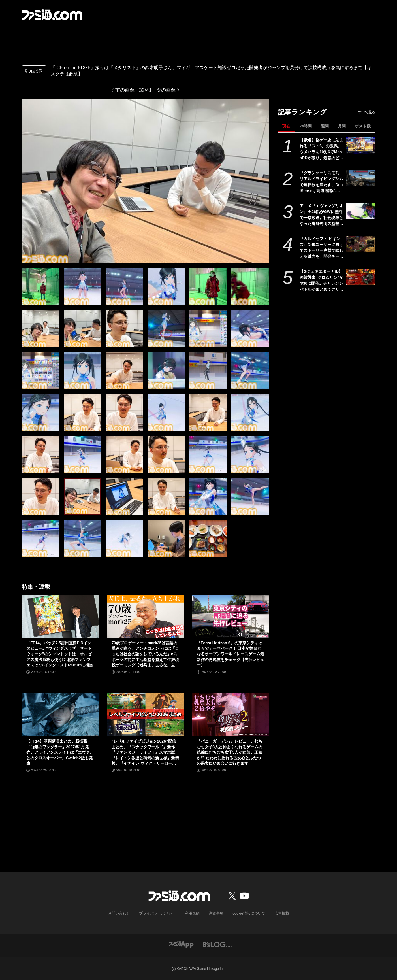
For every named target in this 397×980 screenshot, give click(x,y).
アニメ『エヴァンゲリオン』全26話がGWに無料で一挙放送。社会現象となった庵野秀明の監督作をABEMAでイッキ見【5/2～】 (321, 215)
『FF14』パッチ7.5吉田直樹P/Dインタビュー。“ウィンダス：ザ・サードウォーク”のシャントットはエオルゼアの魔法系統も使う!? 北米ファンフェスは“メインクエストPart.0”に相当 (60, 654)
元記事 (33, 71)
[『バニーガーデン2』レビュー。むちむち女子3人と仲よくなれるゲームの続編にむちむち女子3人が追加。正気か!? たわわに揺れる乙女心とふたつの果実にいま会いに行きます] (231, 715)
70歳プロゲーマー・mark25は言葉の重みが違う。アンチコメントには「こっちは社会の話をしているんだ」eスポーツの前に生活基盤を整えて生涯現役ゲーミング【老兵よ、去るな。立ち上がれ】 (145, 654)
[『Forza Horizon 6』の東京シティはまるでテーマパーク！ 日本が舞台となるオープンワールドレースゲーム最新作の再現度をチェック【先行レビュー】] (231, 616)
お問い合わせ (123, 913)
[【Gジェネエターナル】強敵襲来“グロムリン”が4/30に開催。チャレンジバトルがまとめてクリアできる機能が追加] (361, 277)
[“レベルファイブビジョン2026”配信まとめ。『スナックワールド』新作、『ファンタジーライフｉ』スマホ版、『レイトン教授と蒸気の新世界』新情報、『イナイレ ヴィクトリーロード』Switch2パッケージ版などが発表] (145, 715)
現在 (286, 126)
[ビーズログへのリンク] (218, 944)
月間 (342, 126)
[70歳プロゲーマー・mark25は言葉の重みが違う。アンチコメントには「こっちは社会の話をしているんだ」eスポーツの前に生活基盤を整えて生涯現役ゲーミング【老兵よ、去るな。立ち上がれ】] (145, 616)
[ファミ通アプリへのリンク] (181, 944)
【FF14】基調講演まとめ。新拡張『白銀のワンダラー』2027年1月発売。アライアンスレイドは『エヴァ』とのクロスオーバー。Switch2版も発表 (60, 752)
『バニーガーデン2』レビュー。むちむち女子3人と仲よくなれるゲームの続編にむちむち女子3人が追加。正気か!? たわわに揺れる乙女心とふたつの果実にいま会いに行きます (230, 752)
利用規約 (193, 913)
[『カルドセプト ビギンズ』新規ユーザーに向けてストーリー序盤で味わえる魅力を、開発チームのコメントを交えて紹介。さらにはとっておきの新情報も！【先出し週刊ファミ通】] (361, 244)
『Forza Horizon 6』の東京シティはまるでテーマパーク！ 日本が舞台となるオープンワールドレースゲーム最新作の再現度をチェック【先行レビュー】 (230, 654)
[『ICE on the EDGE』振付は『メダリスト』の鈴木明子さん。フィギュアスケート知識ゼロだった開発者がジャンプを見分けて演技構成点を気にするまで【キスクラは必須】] (40, 287)
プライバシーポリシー (160, 913)
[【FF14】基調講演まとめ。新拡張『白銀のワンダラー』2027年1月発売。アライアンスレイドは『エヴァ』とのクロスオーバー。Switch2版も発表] (60, 715)
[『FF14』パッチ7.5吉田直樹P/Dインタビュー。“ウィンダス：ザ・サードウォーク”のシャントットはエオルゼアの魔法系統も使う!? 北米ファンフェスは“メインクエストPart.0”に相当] (60, 616)
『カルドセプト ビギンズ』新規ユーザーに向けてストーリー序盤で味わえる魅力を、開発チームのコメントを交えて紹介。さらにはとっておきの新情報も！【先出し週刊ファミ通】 (321, 248)
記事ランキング (302, 112)
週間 (325, 126)
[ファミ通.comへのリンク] (52, 15)
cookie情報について (246, 913)
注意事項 (215, 913)
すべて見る (367, 112)
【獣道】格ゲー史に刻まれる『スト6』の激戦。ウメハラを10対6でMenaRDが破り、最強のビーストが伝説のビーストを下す (321, 149)
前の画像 (124, 90)
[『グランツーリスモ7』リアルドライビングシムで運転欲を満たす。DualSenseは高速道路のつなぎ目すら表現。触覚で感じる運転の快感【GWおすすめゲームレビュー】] (361, 178)
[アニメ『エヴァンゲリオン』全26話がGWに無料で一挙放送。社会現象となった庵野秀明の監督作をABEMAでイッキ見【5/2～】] (361, 211)
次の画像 (167, 90)
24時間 (306, 126)
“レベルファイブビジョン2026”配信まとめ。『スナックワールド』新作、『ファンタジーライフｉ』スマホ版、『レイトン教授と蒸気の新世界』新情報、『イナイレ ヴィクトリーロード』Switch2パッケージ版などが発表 (145, 753)
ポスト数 (363, 126)
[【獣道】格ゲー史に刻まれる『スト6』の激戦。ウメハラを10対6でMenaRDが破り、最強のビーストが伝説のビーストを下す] (361, 145)
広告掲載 (277, 913)
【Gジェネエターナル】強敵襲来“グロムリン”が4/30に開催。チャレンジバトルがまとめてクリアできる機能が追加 (321, 281)
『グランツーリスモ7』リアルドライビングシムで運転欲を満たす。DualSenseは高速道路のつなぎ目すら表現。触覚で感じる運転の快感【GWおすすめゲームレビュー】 (321, 182)
